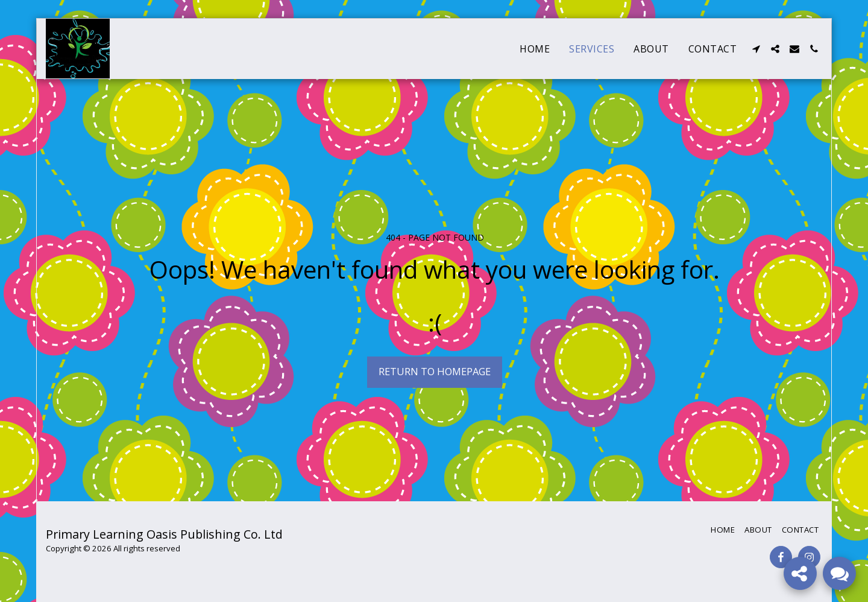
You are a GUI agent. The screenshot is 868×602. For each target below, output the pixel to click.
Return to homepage (435, 371)
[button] (756, 49)
